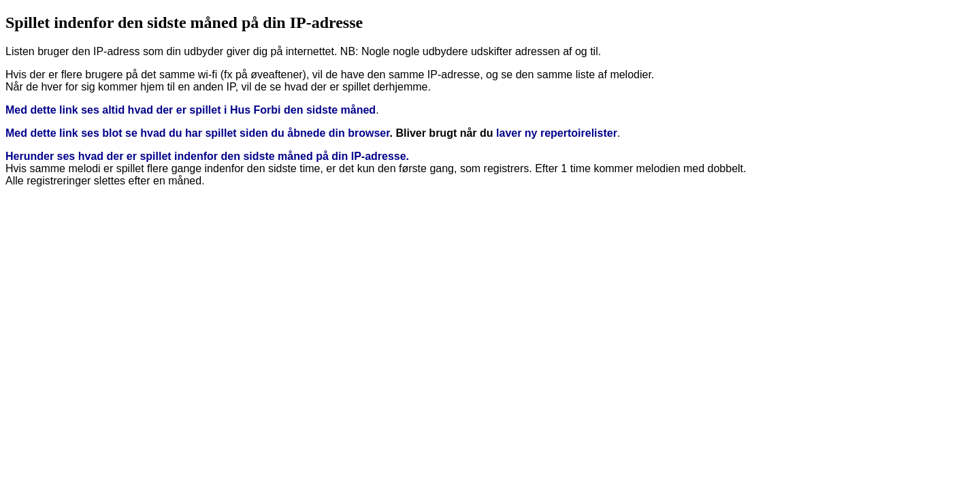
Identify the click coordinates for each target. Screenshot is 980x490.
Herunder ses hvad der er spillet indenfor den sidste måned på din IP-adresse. (207, 156)
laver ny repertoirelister (557, 133)
